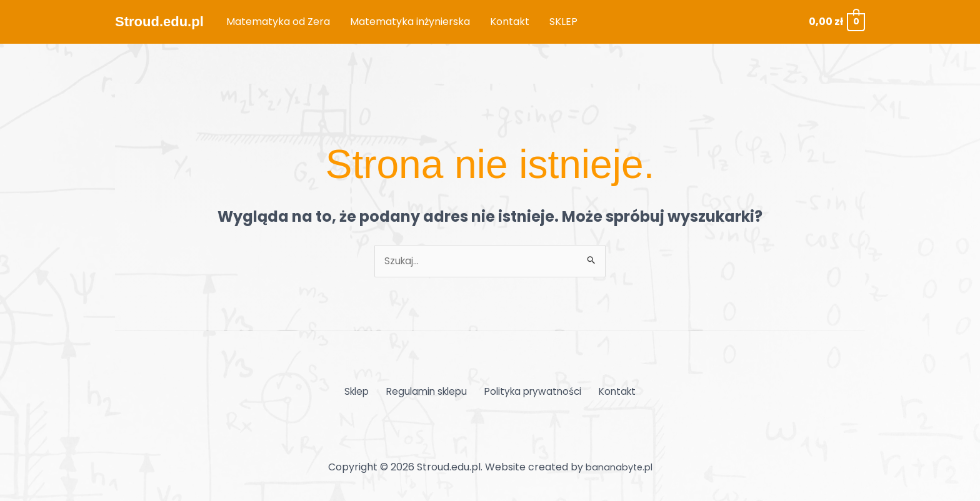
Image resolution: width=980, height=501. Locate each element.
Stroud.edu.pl (159, 22)
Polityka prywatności (532, 393)
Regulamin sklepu (428, 393)
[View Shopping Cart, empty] (836, 22)
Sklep (362, 393)
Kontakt (613, 393)
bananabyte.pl (619, 468)
